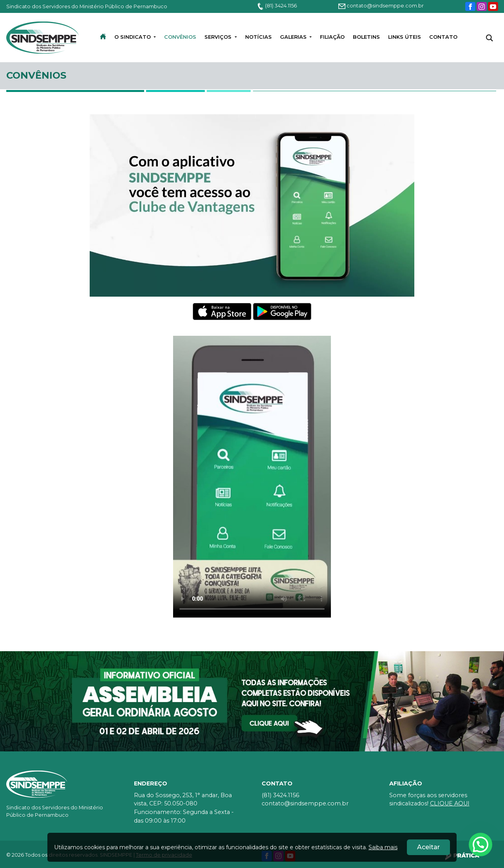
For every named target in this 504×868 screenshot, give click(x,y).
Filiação (332, 37)
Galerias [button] (294, 37)
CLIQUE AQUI (450, 803)
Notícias (258, 37)
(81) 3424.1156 (277, 6)
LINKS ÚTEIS (405, 37)
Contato (443, 37)
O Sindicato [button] (133, 37)
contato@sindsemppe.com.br (381, 6)
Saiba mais (383, 847)
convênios (180, 37)
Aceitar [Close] (428, 847)
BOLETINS (366, 37)
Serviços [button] (219, 37)
